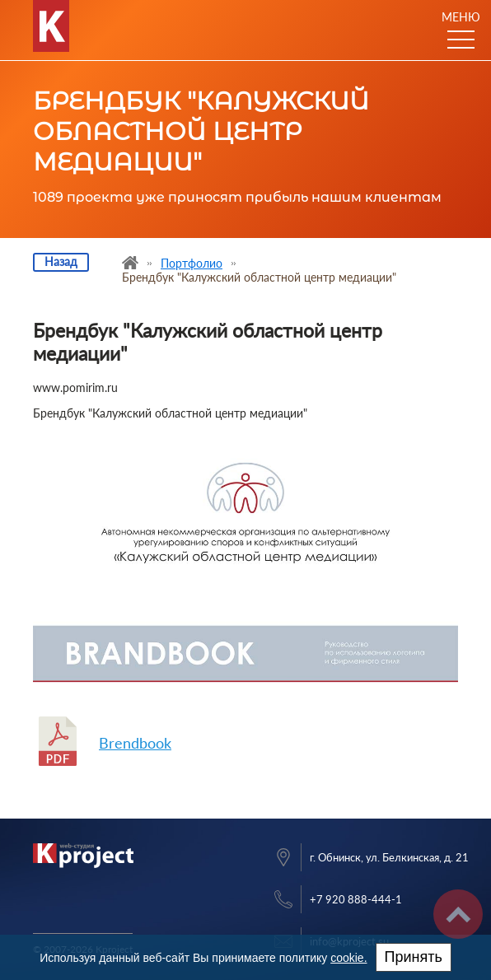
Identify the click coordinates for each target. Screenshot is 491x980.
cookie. (348, 958)
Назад (61, 261)
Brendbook (135, 743)
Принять (414, 957)
